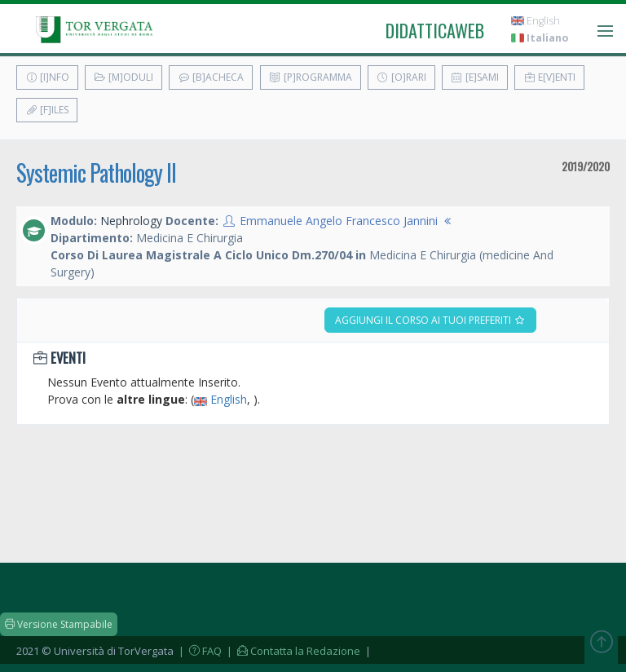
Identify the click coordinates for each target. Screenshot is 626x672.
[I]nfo (47, 77)
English (536, 21)
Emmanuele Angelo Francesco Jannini (339, 221)
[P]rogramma (311, 77)
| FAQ (199, 651)
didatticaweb (435, 30)
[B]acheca (211, 77)
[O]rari (401, 77)
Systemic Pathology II (96, 172)
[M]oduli (123, 77)
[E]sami (475, 77)
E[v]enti (549, 77)
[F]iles (47, 110)
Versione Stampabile (59, 624)
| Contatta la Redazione (292, 651)
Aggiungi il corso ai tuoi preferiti (430, 320)
